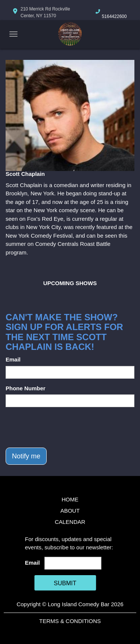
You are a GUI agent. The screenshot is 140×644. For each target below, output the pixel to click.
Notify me (26, 456)
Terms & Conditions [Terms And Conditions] (70, 621)
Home (70, 499)
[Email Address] (73, 563)
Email (13, 359)
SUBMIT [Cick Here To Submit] (65, 583)
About (70, 511)
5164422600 (114, 16)
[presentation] (62, 427)
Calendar (70, 522)
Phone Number (26, 388)
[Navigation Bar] (13, 34)
